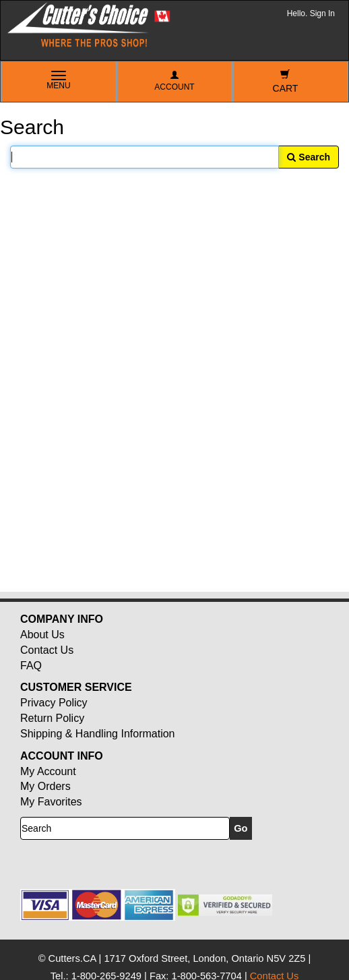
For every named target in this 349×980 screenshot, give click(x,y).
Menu (59, 81)
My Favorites (51, 802)
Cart (286, 82)
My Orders (45, 786)
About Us (42, 635)
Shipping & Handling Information (97, 734)
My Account (48, 771)
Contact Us (47, 650)
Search (309, 157)
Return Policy (52, 718)
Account (174, 81)
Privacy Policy (54, 703)
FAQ (31, 666)
